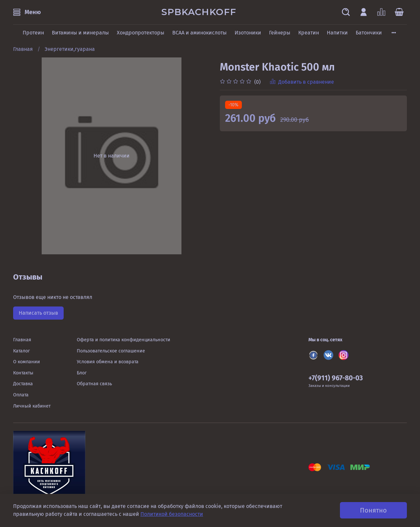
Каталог (21, 351)
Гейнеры (280, 33)
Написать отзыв (38, 313)
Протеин (33, 33)
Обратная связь (94, 384)
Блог (82, 373)
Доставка (23, 384)
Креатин (309, 33)
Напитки (337, 33)
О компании (27, 362)
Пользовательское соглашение (111, 351)
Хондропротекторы (141, 33)
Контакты (23, 373)
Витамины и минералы (80, 33)
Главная (23, 49)
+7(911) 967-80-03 (336, 378)
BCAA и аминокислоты (199, 33)
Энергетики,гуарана (70, 49)
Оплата (21, 395)
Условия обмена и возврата (108, 362)
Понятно (373, 510)
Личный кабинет (32, 406)
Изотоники (248, 33)
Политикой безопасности (172, 514)
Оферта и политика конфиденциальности (124, 340)
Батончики (369, 33)
